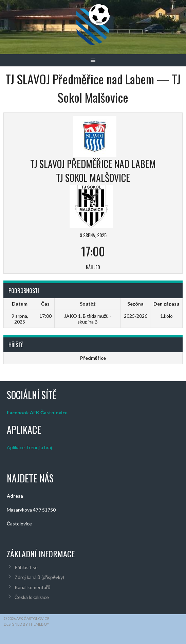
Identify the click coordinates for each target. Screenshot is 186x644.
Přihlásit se (26, 567)
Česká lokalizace (32, 597)
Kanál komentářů (32, 587)
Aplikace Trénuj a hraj (29, 447)
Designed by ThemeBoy (26, 624)
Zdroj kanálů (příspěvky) (39, 577)
